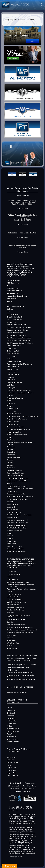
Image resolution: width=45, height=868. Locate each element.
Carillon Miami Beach (14, 320)
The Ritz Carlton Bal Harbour (17, 528)
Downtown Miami (13, 270)
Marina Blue (11, 403)
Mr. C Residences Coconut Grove (18, 430)
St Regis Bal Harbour (14, 512)
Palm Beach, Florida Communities (22, 656)
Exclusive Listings (15, 786)
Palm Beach (27, 660)
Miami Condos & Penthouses (17, 419)
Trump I (10, 533)
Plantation (10, 565)
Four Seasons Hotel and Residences (20, 364)
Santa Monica (12, 737)
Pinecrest (23, 274)
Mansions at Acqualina (15, 398)
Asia (9, 304)
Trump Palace (12, 541)
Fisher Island (24, 270)
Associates (27, 786)
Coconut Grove (12, 269)
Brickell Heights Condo (15, 317)
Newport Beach (12, 776)
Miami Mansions (13, 422)
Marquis (10, 406)
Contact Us (26, 792)
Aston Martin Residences (16, 306)
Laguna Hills (11, 770)
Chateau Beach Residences (17, 325)
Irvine (9, 765)
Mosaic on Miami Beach (15, 427)
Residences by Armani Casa (17, 494)
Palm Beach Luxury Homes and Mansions (21, 679)
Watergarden (12, 640)
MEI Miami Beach (13, 409)
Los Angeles (12, 723)
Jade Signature (12, 388)
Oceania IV (11, 468)
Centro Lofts (12, 322)
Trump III (10, 538)
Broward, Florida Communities (20, 559)
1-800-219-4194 (22, 195)
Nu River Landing (13, 605)
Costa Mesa (11, 757)
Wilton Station (12, 648)
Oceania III (11, 465)
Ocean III (10, 450)
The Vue (10, 638)
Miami (20, 272)
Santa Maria (11, 502)
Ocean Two (11, 455)
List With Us (19, 783)
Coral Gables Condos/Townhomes (19, 338)
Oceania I (10, 460)
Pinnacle (10, 484)
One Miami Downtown (15, 470)
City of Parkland (12, 580)
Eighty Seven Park (13, 351)
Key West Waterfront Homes (17, 692)
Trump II (10, 536)
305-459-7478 (22, 209)
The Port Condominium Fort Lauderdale (21, 633)
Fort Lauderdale (28, 562)
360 (8, 285)
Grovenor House (13, 369)
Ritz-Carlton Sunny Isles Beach (18, 499)
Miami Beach (28, 272)
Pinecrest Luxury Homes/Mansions (19, 481)
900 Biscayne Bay (13, 288)
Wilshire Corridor (13, 742)
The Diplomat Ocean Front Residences (20, 627)
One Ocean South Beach (15, 473)
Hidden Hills (11, 718)
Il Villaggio (11, 377)
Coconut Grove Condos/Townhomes (20, 327)
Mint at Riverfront (13, 424)
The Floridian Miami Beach (16, 525)
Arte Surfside (12, 299)
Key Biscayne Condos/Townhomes (19, 390)
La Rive (10, 592)
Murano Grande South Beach (17, 435)
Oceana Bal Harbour (14, 457)
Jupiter (10, 660)
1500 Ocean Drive (13, 283)
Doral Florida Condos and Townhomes (20, 343)
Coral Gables (23, 269)
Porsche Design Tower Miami (17, 486)
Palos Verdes (12, 734)
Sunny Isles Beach (13, 276)
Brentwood (11, 713)
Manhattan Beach (13, 729)
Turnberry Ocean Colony (15, 549)
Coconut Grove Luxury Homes (17, 330)
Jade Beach (11, 380)
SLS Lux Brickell (12, 510)
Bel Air (9, 708)
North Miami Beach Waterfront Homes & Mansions (21, 443)
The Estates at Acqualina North (18, 520)
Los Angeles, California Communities (17, 701)
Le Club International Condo (17, 602)
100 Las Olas (12, 572)
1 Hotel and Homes (14, 280)
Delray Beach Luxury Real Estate (18, 667)
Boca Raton (11, 658)
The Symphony (12, 635)
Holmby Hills (12, 721)
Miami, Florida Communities (19, 264)
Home (12, 783)
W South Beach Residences (17, 552)
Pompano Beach (21, 565)
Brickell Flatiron (12, 314)
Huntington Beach (13, 762)
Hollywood (24, 563)
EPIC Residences (13, 354)
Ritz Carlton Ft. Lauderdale (16, 619)
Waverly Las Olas (13, 643)
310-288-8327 (22, 225)
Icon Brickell (11, 372)
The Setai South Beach (15, 531)
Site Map (24, 789)
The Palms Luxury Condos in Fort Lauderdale (22, 630)
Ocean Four (11, 447)
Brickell (27, 267)
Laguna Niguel (12, 773)
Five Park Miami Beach (15, 361)
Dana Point (11, 760)
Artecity (10, 301)
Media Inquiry (15, 789)
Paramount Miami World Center (18, 478)
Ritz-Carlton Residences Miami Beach (20, 497)
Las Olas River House (15, 600)
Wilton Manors (12, 567)
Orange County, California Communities (18, 750)
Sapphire (10, 622)
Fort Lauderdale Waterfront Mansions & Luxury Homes (21, 586)
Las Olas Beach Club (14, 594)
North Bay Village (13, 274)
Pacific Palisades (13, 731)
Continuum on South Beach (16, 335)
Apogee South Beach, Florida (17, 296)
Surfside (24, 276)
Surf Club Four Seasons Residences (19, 515)
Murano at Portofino (14, 432)
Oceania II (11, 463)
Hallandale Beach (13, 563)
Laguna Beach (12, 768)
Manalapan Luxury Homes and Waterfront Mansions (21, 676)
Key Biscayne (11, 272)
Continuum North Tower (15, 333)
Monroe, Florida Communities (20, 687)
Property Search (30, 783)
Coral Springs (11, 562)
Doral (31, 269)
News (34, 786)
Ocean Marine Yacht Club (16, 607)
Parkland (32, 563)
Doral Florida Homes (14, 346)
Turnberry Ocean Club (15, 546)
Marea (9, 401)
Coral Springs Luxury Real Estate (18, 582)
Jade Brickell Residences (16, 382)
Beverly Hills (11, 710)
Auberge (10, 577)
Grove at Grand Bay (14, 367)
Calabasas (11, 716)
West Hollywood (13, 739)
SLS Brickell (11, 507)
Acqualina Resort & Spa (15, 291)
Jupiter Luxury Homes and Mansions (20, 673)
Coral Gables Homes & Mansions (19, 341)
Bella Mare (11, 309)
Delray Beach (21, 658)
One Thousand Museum (15, 476)
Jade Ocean (11, 385)
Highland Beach (32, 658)
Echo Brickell (12, 348)
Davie (19, 562)
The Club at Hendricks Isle (16, 625)
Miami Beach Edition (14, 414)
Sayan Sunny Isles (13, 504)
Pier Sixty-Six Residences (16, 610)
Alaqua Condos (12, 293)
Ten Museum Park (13, 518)
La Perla (10, 396)
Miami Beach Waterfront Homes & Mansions (22, 416)
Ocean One (11, 452)
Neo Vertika (11, 440)
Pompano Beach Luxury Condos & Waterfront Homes (19, 616)
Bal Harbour (19, 267)
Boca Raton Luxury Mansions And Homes (21, 665)
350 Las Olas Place (14, 574)
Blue (9, 312)
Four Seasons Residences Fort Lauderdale (22, 589)
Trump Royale (12, 544)
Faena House (12, 356)
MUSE (9, 437)
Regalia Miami (12, 491)
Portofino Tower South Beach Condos (20, 489)
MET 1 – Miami (12, 411)
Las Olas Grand (12, 597)
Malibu (10, 726)
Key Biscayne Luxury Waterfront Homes (21, 393)
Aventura (10, 267)
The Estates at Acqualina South (18, 523)
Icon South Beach (13, 375)
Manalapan (18, 660)
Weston (31, 565)
